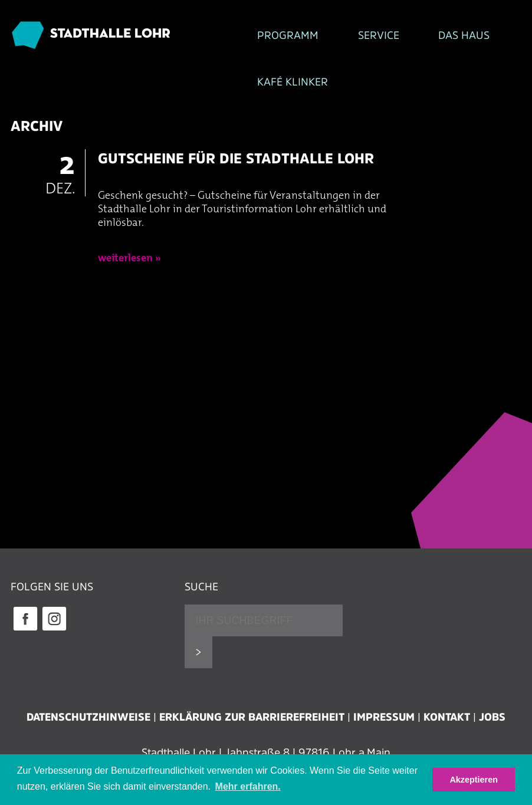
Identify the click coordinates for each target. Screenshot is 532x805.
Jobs (492, 725)
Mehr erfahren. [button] (248, 786)
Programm (204, 36)
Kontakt (447, 725)
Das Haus (393, 36)
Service (301, 36)
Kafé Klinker (209, 88)
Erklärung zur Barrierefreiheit (252, 725)
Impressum (384, 725)
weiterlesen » (129, 266)
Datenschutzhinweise (88, 725)
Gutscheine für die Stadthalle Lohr (236, 165)
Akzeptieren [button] (474, 780)
